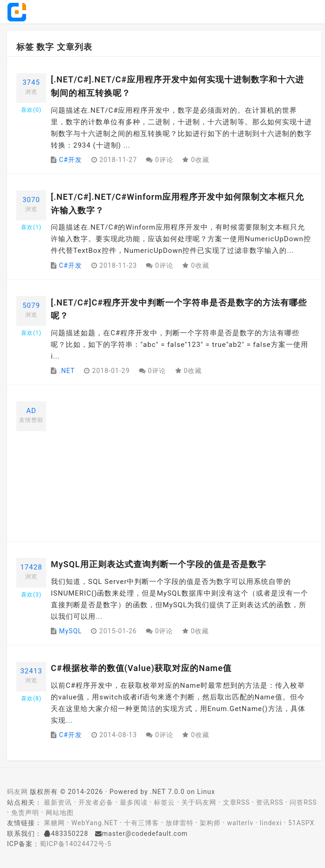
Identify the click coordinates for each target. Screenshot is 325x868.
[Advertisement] (181, 467)
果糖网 (54, 823)
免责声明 (25, 813)
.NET (67, 371)
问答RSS (303, 802)
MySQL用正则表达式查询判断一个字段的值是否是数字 (159, 564)
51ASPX (301, 823)
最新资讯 (58, 802)
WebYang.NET (94, 823)
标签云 (164, 802)
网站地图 (60, 813)
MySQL (70, 631)
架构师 (210, 823)
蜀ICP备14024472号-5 (76, 844)
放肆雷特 (180, 823)
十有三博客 (142, 823)
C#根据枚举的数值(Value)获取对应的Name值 (141, 668)
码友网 (17, 792)
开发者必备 (96, 802)
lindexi (271, 823)
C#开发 (70, 160)
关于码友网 (199, 802)
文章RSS (236, 802)
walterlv (240, 823)
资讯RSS (270, 802)
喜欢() (31, 110)
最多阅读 (134, 802)
